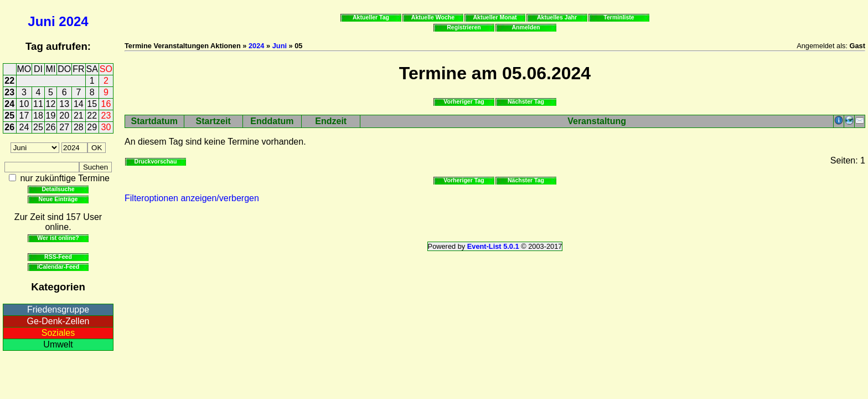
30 (106, 127)
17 (24, 116)
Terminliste (619, 17)
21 (79, 116)
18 (38, 116)
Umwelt (58, 344)
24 (9, 104)
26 (9, 127)
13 (64, 104)
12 (51, 104)
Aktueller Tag (371, 17)
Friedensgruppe (58, 310)
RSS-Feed (58, 257)
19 (51, 116)
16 (106, 104)
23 (9, 92)
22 (9, 81)
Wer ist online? (58, 238)
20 (64, 116)
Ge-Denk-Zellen (58, 321)
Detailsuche (58, 189)
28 (79, 127)
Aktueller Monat (495, 17)
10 (24, 104)
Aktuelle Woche (433, 17)
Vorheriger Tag (464, 101)
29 (92, 127)
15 (92, 104)
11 (38, 104)
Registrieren (464, 27)
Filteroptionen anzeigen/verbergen (192, 198)
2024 (73, 21)
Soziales (58, 333)
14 (79, 104)
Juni (41, 21)
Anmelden (526, 27)
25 (9, 116)
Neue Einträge (58, 199)
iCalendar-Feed (58, 267)
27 (64, 127)
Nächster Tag (526, 101)
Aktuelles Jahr (557, 17)
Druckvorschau (156, 161)
